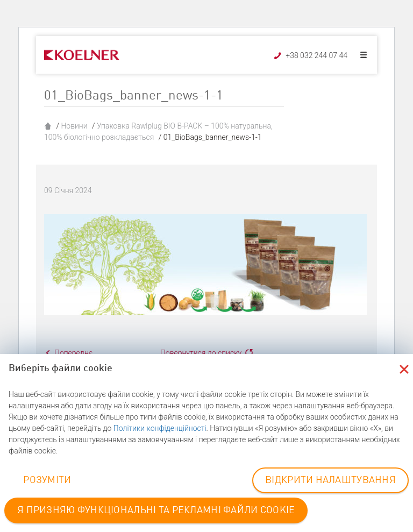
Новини (74, 126)
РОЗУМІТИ (47, 480)
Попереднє (73, 353)
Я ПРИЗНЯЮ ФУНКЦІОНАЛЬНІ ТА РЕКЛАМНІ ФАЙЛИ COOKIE (156, 510)
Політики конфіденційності (160, 428)
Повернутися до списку (201, 353)
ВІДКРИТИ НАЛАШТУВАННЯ (330, 480)
